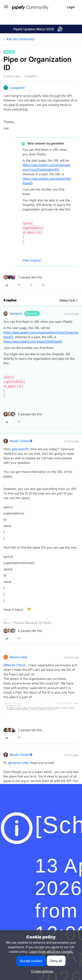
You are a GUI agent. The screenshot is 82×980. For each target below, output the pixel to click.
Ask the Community (20, 39)
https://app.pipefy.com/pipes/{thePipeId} (33, 341)
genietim (16, 314)
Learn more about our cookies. (51, 952)
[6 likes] (23, 414)
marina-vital (18, 657)
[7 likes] (23, 277)
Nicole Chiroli (19, 441)
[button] (6, 8)
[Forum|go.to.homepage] (38, 7)
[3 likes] (23, 730)
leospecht (17, 88)
